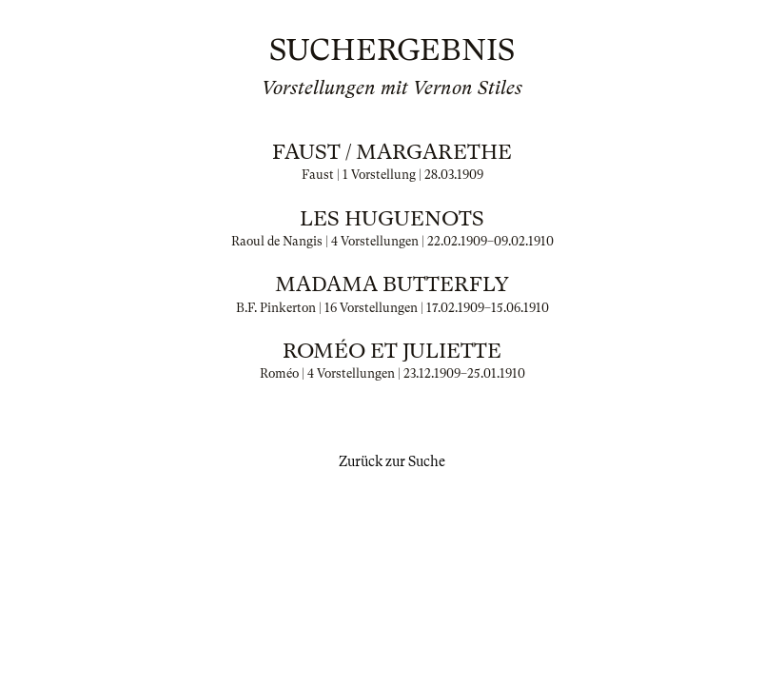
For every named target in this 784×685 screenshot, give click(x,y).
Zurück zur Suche (392, 461)
